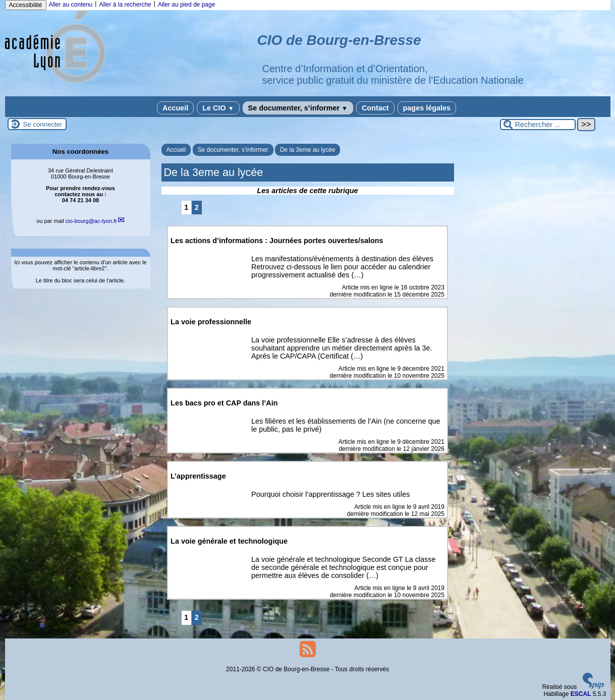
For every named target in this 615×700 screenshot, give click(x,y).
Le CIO (218, 108)
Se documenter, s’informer (298, 108)
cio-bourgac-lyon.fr (91, 221)
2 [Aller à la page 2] (197, 207)
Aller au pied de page (186, 5)
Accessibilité (26, 5)
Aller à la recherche (125, 5)
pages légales (427, 108)
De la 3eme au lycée (308, 150)
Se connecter (43, 124)
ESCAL (581, 694)
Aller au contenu (71, 5)
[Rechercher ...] (538, 125)
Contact (375, 108)
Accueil (175, 108)
